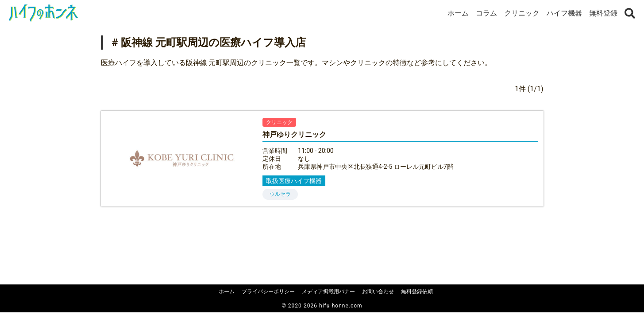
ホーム (458, 13)
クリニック (522, 13)
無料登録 (603, 13)
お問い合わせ (378, 292)
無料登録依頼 (417, 292)
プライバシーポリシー (268, 292)
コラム (486, 13)
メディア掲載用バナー (328, 292)
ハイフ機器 (564, 13)
